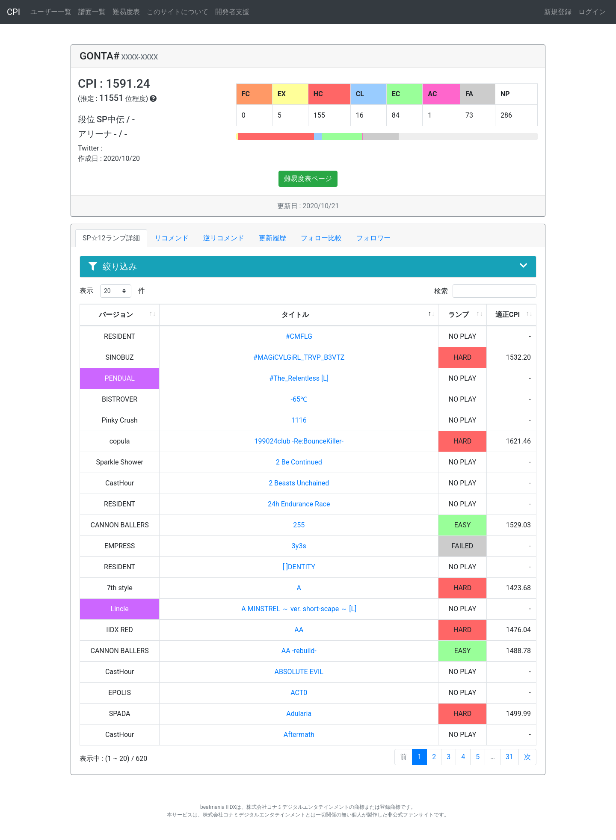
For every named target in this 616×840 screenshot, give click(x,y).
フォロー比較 (321, 238)
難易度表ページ (308, 179)
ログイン (592, 12)
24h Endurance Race (299, 504)
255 (299, 525)
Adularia (299, 714)
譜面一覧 (92, 12)
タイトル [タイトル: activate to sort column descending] (295, 315)
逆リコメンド (224, 238)
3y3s (299, 546)
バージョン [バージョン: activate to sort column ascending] (116, 315)
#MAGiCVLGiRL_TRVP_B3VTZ (299, 357)
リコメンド (172, 238)
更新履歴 (272, 238)
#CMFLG (299, 336)
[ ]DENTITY (299, 567)
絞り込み (308, 266)
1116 (299, 420)
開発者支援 (232, 12)
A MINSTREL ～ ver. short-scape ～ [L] (299, 609)
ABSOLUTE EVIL (299, 672)
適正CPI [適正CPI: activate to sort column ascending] (508, 315)
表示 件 (112, 291)
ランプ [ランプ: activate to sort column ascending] (459, 315)
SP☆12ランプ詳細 (111, 238)
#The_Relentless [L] (299, 378)
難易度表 (126, 12)
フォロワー (373, 238)
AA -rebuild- (299, 651)
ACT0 (299, 693)
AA (299, 630)
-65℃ (299, 399)
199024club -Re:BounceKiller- (299, 441)
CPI (13, 12)
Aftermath (299, 735)
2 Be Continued (299, 462)
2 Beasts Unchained (299, 483)
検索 (485, 291)
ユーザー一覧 (51, 12)
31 (509, 757)
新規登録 (558, 12)
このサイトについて (178, 12)
